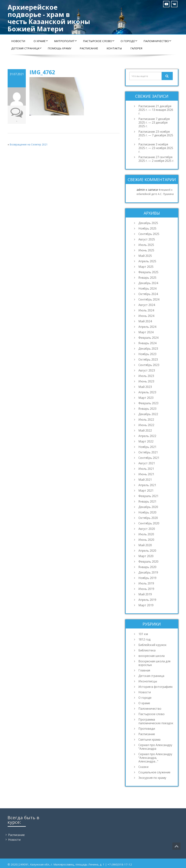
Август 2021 (147, 463)
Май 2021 (145, 480)
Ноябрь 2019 (147, 578)
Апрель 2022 (147, 436)
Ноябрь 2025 (147, 228)
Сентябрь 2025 (149, 234)
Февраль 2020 (148, 561)
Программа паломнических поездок (156, 721)
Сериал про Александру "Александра (155, 747)
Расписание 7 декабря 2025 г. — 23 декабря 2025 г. (154, 122)
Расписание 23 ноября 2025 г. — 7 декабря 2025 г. (156, 135)
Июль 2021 (146, 469)
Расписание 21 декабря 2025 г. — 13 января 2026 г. (156, 110)
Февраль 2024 (148, 338)
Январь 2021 (147, 501)
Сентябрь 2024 (149, 299)
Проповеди (147, 729)
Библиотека (147, 650)
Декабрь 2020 (148, 507)
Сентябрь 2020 (149, 523)
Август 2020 (147, 529)
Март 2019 (146, 605)
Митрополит (65, 41)
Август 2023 (147, 370)
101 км (143, 634)
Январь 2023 (147, 409)
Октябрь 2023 (148, 359)
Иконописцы (148, 681)
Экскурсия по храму (152, 778)
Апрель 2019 (147, 600)
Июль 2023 (146, 376)
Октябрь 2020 (148, 518)
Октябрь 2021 (148, 452)
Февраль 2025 (148, 272)
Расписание (89, 48)
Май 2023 (145, 387)
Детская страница (26, 48)
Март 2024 (146, 332)
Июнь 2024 (146, 316)
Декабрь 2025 (148, 223)
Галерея (136, 48)
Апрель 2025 (147, 261)
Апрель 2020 (147, 551)
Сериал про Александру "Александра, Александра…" (155, 758)
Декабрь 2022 (148, 414)
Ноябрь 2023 (147, 354)
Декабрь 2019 (148, 572)
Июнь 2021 (146, 474)
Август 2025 (147, 239)
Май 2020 (145, 545)
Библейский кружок (152, 645)
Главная (144, 670)
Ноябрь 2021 (147, 447)
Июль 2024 (146, 310)
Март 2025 (146, 267)
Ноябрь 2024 (147, 288)
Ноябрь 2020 (147, 512)
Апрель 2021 (147, 485)
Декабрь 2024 (148, 283)
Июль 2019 (146, 583)
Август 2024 (147, 305)
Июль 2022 (146, 420)
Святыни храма (149, 740)
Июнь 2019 (146, 589)
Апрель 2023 (147, 392)
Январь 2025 (147, 278)
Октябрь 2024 (148, 294)
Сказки (143, 767)
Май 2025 (145, 256)
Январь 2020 (147, 567)
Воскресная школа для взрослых (154, 663)
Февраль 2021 (148, 496)
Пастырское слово (99, 41)
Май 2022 (145, 430)
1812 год (144, 639)
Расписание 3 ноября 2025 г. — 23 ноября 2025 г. (156, 148)
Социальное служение (154, 772)
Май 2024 (145, 321)
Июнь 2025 (146, 250)
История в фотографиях (155, 687)
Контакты (114, 48)
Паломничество (157, 41)
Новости (18, 41)
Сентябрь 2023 (149, 365)
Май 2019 (145, 594)
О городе (129, 41)
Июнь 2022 (146, 425)
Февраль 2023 (148, 403)
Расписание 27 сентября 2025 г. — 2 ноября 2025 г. (156, 159)
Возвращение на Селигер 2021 (29, 144)
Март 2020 (146, 556)
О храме (41, 41)
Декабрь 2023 (148, 349)
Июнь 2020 (146, 540)
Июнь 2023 (146, 381)
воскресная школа (151, 656)
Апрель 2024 (147, 327)
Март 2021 (146, 491)
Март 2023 (146, 398)
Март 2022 (146, 441)
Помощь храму (59, 48)
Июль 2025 (146, 245)
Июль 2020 (146, 534)
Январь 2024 (147, 343)
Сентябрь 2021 (149, 458)
